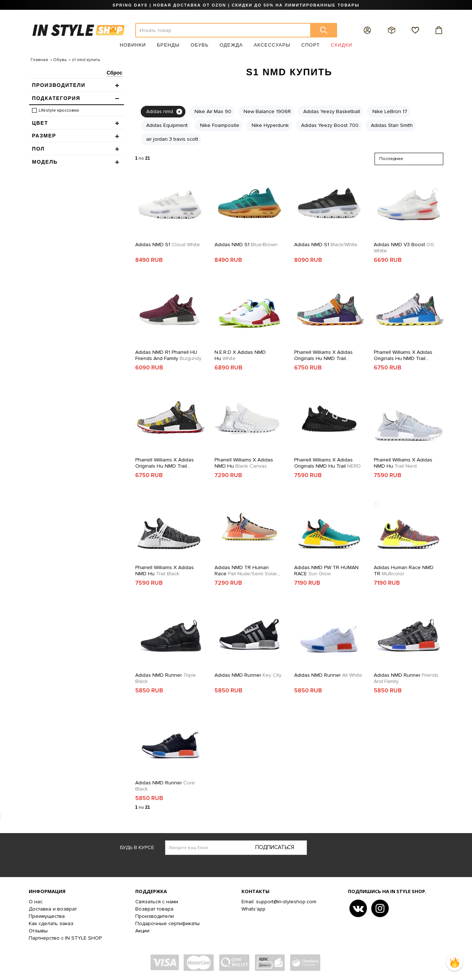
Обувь (200, 45)
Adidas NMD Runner (166, 678)
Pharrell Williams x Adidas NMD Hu (244, 463)
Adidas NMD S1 (168, 245)
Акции (142, 931)
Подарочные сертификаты (167, 923)
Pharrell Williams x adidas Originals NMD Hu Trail (327, 463)
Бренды (168, 45)
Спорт (311, 45)
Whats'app (253, 909)
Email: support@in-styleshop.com (279, 902)
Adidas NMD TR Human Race (247, 571)
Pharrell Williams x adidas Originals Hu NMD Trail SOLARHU (323, 355)
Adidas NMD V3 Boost (404, 248)
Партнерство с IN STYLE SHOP (65, 938)
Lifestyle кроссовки (59, 110)
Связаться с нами (157, 902)
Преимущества (47, 916)
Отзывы (38, 931)
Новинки (133, 45)
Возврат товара (154, 909)
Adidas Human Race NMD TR (404, 571)
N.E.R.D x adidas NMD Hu (240, 355)
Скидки (342, 45)
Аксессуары (272, 45)
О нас (36, 902)
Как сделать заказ (51, 923)
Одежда (231, 45)
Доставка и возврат (53, 909)
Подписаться (275, 847)
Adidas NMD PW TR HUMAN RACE (326, 571)
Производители (155, 916)
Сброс (114, 73)
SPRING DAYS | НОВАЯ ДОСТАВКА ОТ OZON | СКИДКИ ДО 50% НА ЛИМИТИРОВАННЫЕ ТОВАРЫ (236, 5)
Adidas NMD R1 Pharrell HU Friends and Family (168, 355)
